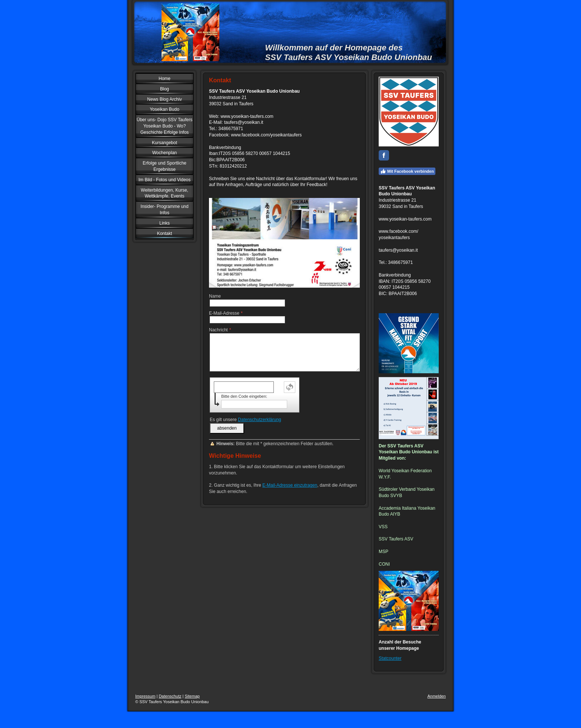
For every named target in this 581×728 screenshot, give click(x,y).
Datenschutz (170, 696)
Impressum (145, 696)
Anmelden (436, 696)
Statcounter (390, 658)
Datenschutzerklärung (260, 420)
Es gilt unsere (245, 420)
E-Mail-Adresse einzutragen (290, 485)
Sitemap (192, 696)
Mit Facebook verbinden (407, 171)
